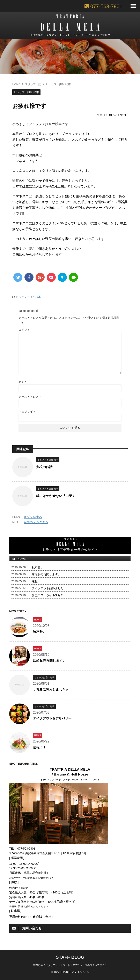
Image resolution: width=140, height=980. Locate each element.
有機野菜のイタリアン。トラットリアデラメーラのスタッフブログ (70, 965)
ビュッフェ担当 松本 (28, 297)
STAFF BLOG (70, 957)
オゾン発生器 (33, 517)
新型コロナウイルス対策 (48, 595)
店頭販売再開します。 (46, 574)
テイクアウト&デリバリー (52, 718)
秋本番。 (38, 567)
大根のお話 (44, 467)
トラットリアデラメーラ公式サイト (70, 545)
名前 (22, 382)
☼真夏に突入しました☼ (51, 689)
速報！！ (38, 581)
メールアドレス (30, 397)
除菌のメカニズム (36, 522)
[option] (70, 57)
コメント (24, 330)
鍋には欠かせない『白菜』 (56, 496)
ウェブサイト (27, 411)
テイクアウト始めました (48, 588)
